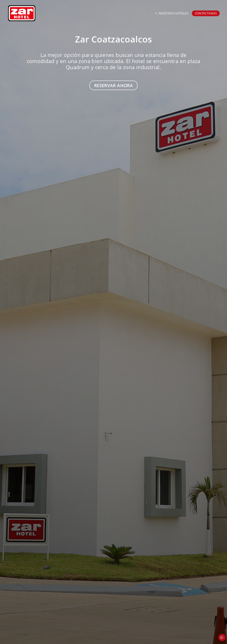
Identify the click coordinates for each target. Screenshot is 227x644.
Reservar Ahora (113, 85)
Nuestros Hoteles (174, 13)
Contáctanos (206, 13)
